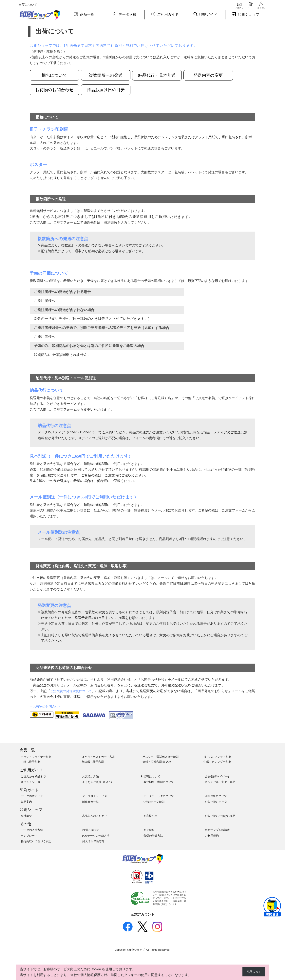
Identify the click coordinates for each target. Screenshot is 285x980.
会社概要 (26, 816)
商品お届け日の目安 (108, 90)
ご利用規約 (212, 836)
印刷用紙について (216, 796)
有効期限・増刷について (159, 782)
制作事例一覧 (90, 802)
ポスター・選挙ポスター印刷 (161, 757)
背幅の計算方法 (153, 836)
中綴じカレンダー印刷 (217, 762)
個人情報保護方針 (93, 841)
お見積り (149, 830)
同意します (253, 972)
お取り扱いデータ (216, 802)
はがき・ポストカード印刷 (98, 757)
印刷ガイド (29, 790)
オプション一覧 (30, 782)
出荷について (152, 777)
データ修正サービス (95, 796)
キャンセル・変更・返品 (220, 782)
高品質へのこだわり (95, 816)
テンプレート (29, 836)
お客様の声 (150, 816)
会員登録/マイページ (218, 777)
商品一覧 (27, 750)
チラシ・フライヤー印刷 (36, 757)
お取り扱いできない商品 (220, 816)
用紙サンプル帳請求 (217, 830)
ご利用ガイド (31, 770)
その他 (25, 824)
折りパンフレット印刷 (217, 757)
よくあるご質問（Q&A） (98, 782)
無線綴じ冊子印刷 (93, 762)
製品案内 (26, 802)
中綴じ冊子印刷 (30, 762)
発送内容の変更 (215, 75)
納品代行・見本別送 (161, 75)
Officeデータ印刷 (154, 802)
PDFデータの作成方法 (96, 836)
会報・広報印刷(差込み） (158, 762)
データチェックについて (159, 796)
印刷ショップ (31, 810)
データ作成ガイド (32, 796)
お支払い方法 (90, 777)
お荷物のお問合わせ (54, 90)
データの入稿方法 (32, 830)
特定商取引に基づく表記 (36, 841)
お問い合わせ (90, 830)
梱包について (54, 75)
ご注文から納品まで (33, 777)
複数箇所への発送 (108, 75)
